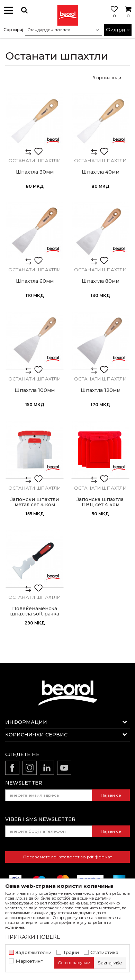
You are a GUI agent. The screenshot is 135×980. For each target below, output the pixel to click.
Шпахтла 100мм (35, 390)
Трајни (71, 952)
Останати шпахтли (35, 160)
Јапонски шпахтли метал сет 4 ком (35, 502)
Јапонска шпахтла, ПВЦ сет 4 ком (101, 502)
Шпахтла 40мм (101, 172)
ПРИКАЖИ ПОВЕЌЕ (33, 937)
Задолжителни (34, 952)
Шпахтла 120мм (101, 390)
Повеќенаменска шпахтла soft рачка (35, 611)
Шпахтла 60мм (35, 281)
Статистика (104, 952)
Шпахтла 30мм (35, 172)
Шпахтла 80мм (101, 281)
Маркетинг (29, 961)
